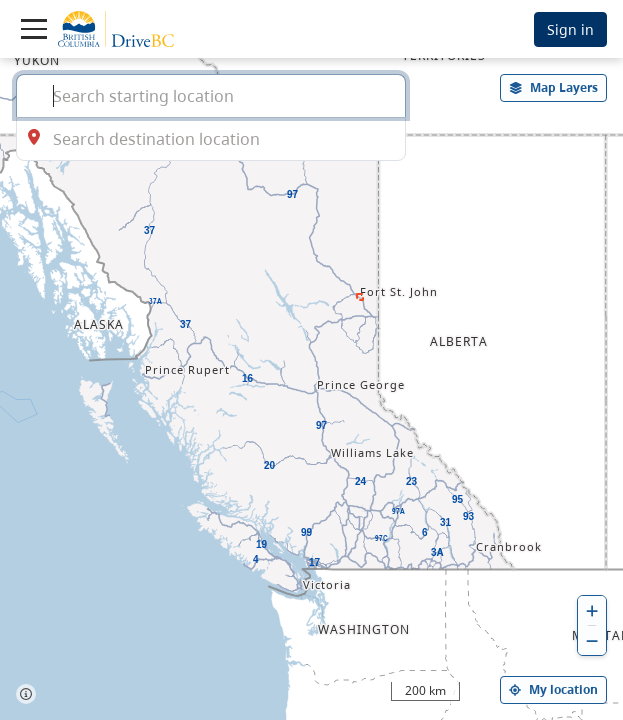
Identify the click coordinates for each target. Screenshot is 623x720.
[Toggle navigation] (34, 29)
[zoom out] (592, 640)
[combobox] (211, 95)
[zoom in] (592, 610)
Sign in (570, 29)
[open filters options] (554, 88)
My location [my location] (553, 689)
